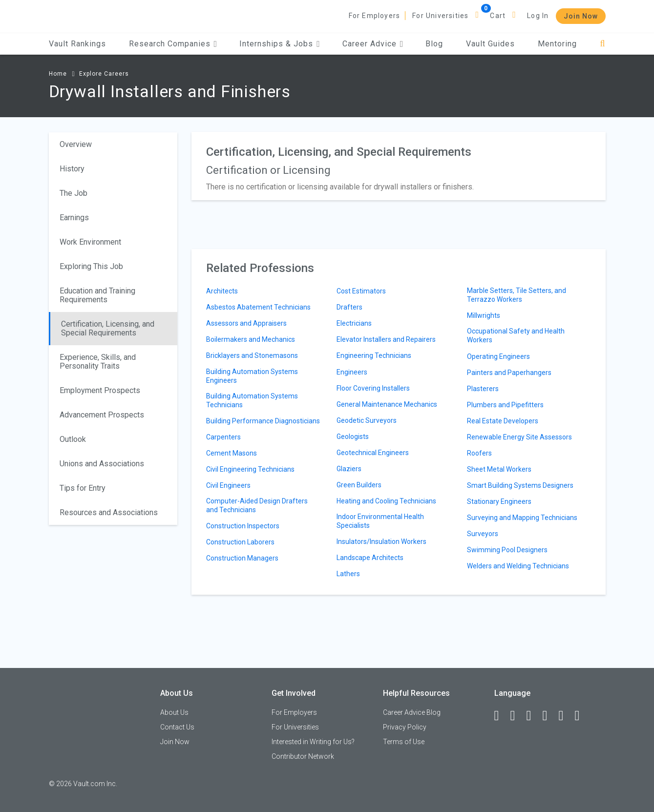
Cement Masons (232, 453)
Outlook (73, 439)
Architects (222, 291)
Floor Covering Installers (373, 388)
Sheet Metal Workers (499, 469)
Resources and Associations (109, 512)
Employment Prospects (100, 390)
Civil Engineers (228, 485)
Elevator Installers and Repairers (386, 339)
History (72, 169)
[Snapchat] (582, 716)
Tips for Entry (83, 488)
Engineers (352, 372)
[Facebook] (501, 716)
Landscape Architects (370, 558)
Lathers (348, 574)
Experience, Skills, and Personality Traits (98, 362)
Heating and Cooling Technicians (386, 501)
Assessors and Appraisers (246, 323)
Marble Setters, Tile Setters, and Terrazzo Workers (517, 295)
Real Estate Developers (503, 421)
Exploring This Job (91, 266)
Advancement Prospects (102, 415)
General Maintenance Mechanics (387, 404)
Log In (538, 16)
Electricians (354, 323)
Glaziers (349, 469)
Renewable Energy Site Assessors (519, 437)
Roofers (479, 453)
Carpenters (223, 437)
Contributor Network (303, 756)
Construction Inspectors (243, 526)
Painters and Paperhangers (509, 373)
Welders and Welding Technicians (518, 566)
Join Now (581, 16)
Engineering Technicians (374, 355)
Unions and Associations (102, 464)
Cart (498, 16)
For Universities (440, 16)
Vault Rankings (77, 44)
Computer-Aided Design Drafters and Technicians (257, 505)
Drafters (349, 307)
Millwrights (484, 315)
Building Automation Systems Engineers (252, 376)
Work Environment (90, 242)
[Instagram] (549, 716)
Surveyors (483, 534)
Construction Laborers (240, 542)
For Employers (375, 16)
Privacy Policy (405, 727)
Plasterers (483, 389)
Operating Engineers (498, 356)
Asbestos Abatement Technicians (258, 307)
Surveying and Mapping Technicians (522, 518)
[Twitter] (533, 716)
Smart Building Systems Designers (520, 485)
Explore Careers (104, 74)
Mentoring (557, 44)
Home (58, 74)
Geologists (353, 437)
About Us (174, 712)
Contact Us (177, 727)
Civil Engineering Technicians (250, 469)
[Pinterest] (566, 716)
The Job (74, 193)
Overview (76, 144)
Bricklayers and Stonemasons (252, 355)
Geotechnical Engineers (373, 453)
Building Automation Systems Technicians (252, 400)
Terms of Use (404, 742)
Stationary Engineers (499, 501)
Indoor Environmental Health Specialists (380, 521)
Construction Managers (242, 558)
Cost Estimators (361, 291)
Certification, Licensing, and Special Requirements (108, 328)
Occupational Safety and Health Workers (516, 335)
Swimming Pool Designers (507, 550)
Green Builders (359, 485)
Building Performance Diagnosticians (263, 421)
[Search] (602, 44)
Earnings (74, 218)
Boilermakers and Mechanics (251, 339)
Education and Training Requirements (97, 295)
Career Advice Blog (412, 712)
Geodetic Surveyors (367, 420)
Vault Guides (490, 44)
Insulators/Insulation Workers (381, 541)
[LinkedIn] (517, 716)
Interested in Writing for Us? (313, 742)
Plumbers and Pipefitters (505, 405)
